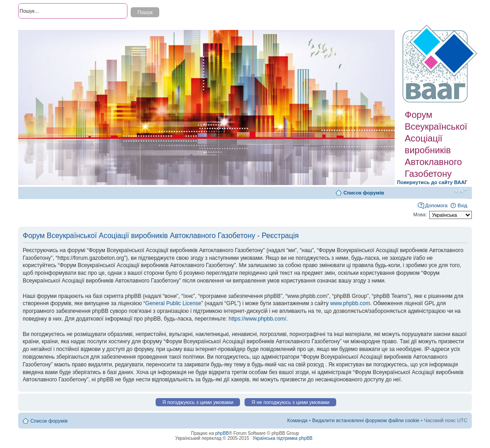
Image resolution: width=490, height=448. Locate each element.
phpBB (222, 433)
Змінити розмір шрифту (461, 191)
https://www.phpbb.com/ (257, 319)
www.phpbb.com (350, 303)
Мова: (420, 214)
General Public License (173, 303)
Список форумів (364, 193)
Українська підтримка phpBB (283, 438)
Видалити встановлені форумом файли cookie (366, 420)
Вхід (462, 205)
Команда (297, 420)
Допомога (436, 205)
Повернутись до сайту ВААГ (432, 182)
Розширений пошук (40, 27)
